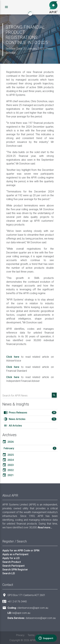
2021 (8, 475)
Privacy (20, 635)
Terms (31, 635)
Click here (13, 357)
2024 (8, 460)
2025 (8, 455)
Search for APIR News (15, 395)
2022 (8, 470)
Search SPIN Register (15, 569)
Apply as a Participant (15, 554)
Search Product (12, 562)
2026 (8, 442)
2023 (8, 465)
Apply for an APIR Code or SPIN (21, 550)
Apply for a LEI (11, 558)
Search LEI (9, 573)
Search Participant (14, 566)
